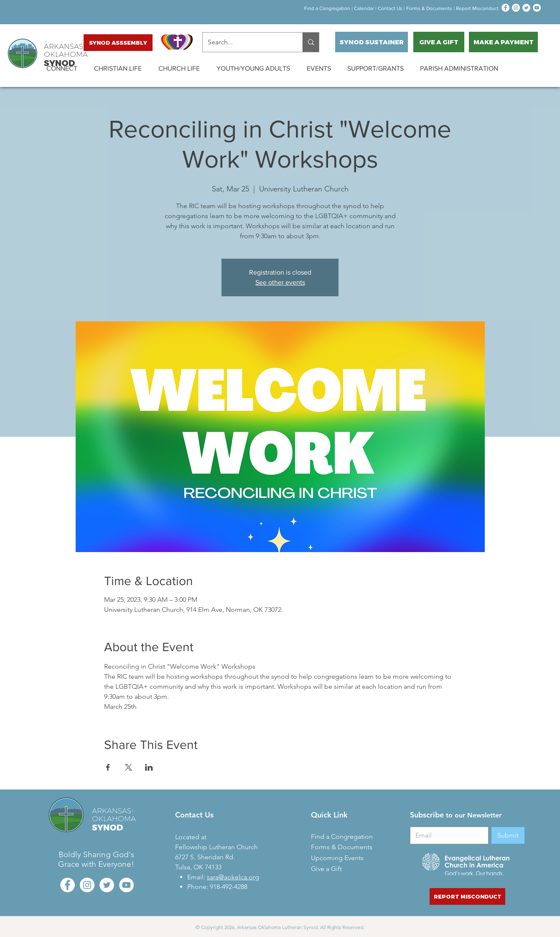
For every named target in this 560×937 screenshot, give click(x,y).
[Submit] (508, 835)
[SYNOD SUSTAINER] (372, 42)
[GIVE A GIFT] (439, 42)
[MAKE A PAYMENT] (503, 42)
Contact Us (390, 8)
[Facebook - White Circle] (505, 8)
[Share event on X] (129, 767)
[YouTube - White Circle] (537, 8)
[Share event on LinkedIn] (149, 767)
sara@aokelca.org (233, 877)
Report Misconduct (477, 8)
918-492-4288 (229, 887)
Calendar (364, 8)
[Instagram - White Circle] (516, 8)
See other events (280, 282)
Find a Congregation (327, 8)
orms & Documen (429, 8)
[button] (62, 69)
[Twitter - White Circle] (526, 8)
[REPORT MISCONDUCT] (467, 896)
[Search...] (246, 42)
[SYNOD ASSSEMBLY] (118, 43)
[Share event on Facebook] (108, 767)
